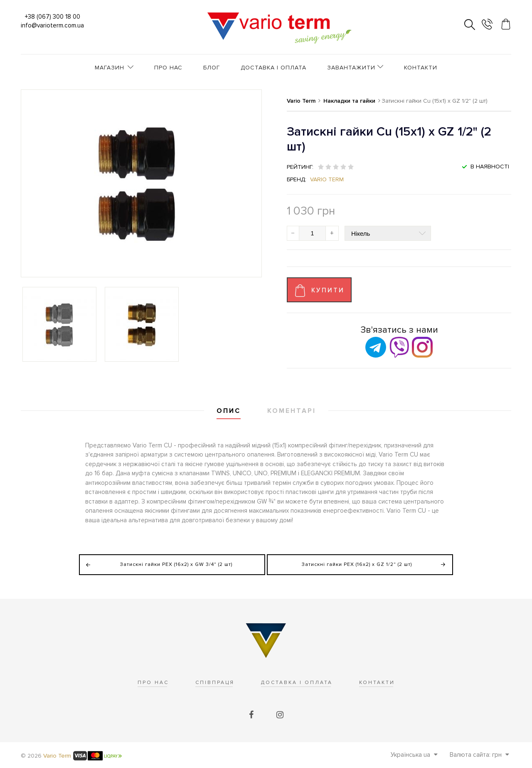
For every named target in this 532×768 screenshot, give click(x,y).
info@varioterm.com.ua (52, 25)
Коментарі (292, 411)
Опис (229, 411)
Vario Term (327, 179)
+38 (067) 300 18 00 (53, 17)
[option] (59, 324)
